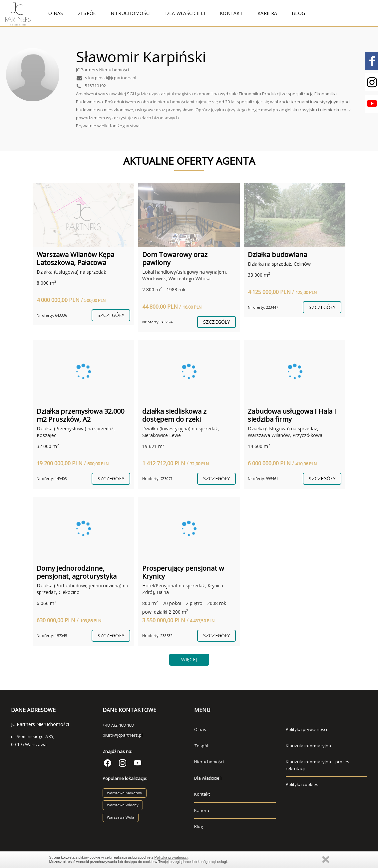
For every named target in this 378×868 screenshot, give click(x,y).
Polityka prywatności (306, 729)
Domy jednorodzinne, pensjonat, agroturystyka (77, 572)
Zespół (87, 13)
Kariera (267, 13)
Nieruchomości (131, 13)
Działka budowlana (277, 254)
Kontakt (231, 13)
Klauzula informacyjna (308, 746)
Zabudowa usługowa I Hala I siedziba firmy (292, 415)
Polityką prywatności (171, 857)
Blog (298, 13)
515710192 (91, 86)
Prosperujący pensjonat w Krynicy (183, 572)
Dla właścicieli (185, 13)
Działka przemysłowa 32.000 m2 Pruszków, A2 (80, 415)
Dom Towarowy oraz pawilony (175, 258)
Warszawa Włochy (123, 805)
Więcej (189, 659)
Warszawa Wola (121, 817)
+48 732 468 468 (118, 725)
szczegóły (111, 315)
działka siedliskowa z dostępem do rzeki (174, 415)
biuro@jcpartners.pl (123, 735)
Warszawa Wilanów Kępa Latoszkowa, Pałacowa (75, 258)
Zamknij (326, 859)
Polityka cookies (302, 784)
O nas (56, 13)
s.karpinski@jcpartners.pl (106, 78)
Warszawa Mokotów (125, 793)
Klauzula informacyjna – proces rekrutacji (318, 765)
